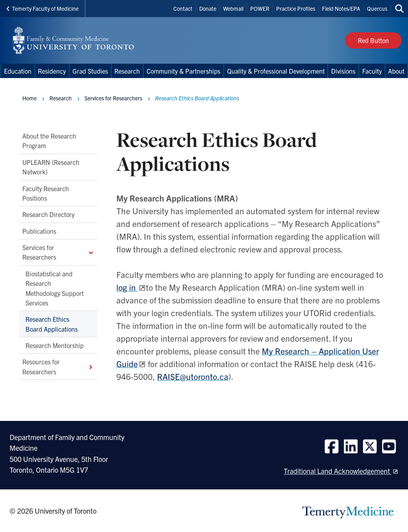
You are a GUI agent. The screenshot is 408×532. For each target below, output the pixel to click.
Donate (208, 8)
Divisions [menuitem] (343, 71)
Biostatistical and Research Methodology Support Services (55, 288)
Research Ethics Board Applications (52, 324)
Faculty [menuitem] (372, 71)
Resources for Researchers (58, 367)
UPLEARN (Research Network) (51, 167)
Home (29, 98)
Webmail (233, 8)
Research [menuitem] (127, 71)
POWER (260, 8)
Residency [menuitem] (52, 71)
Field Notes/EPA (341, 8)
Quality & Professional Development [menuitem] (276, 71)
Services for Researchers (58, 252)
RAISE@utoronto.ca (193, 376)
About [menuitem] (396, 71)
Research (61, 98)
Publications (39, 231)
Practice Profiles (296, 8)
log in (127, 287)
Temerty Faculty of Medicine (42, 8)
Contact (183, 8)
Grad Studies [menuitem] (90, 71)
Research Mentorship (55, 345)
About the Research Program (49, 141)
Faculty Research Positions (46, 193)
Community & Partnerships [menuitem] (183, 71)
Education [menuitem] (18, 71)
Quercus (377, 8)
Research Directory (48, 215)
